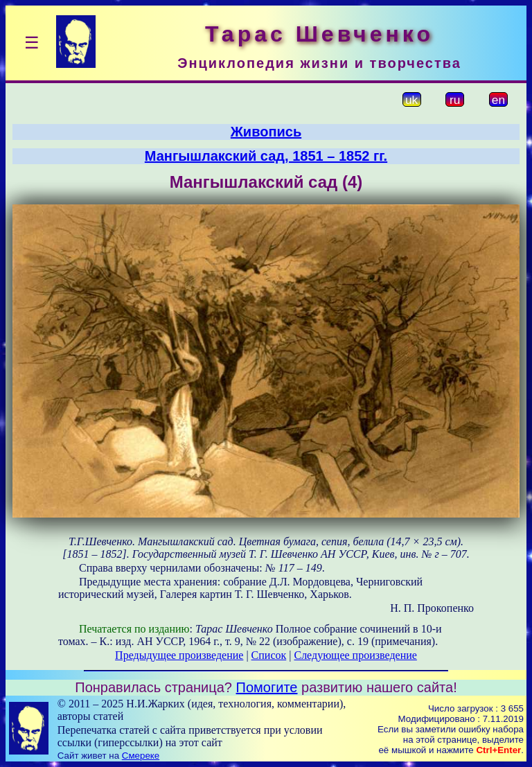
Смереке (141, 756)
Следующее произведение (355, 655)
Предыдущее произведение (179, 655)
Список (269, 655)
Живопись (266, 132)
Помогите (267, 687)
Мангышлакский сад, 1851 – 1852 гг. (266, 156)
